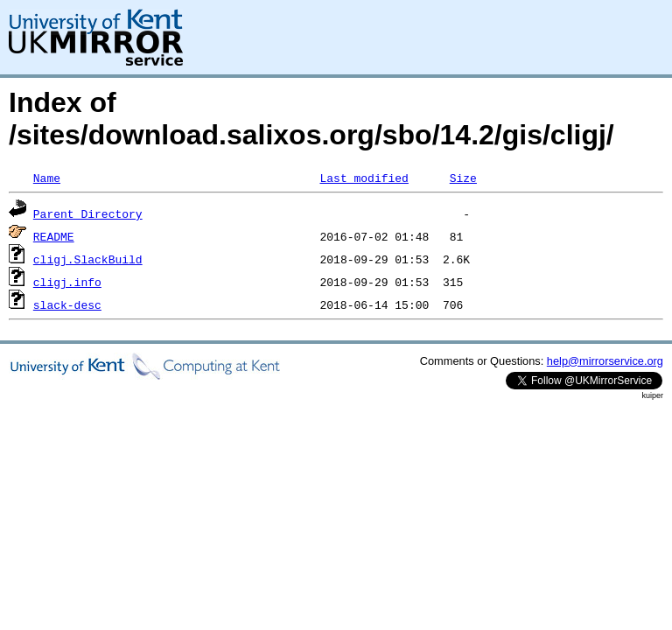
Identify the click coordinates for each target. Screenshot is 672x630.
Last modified (364, 178)
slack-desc (67, 304)
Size (463, 178)
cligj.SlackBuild (88, 259)
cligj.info (67, 282)
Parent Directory (88, 213)
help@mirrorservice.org (605, 361)
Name (47, 178)
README (54, 236)
